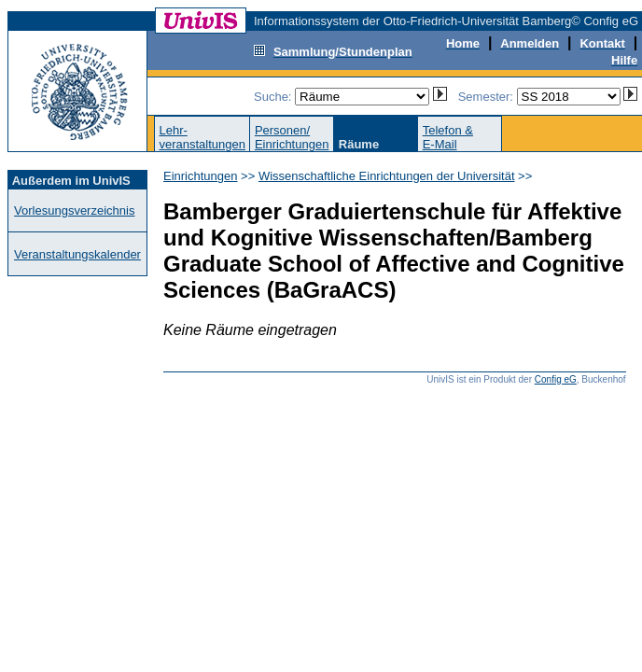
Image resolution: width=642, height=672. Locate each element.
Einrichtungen (201, 176)
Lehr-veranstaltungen (202, 137)
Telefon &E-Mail (448, 137)
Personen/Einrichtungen (292, 137)
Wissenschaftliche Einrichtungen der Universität (387, 176)
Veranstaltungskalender (77, 254)
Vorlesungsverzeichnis (74, 210)
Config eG (556, 379)
